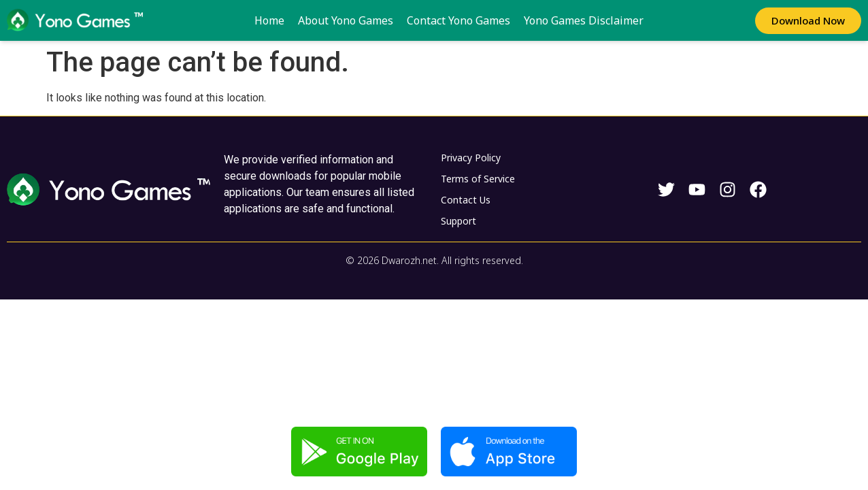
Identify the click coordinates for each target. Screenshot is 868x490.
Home (269, 20)
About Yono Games (346, 20)
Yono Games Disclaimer (584, 20)
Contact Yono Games (458, 20)
